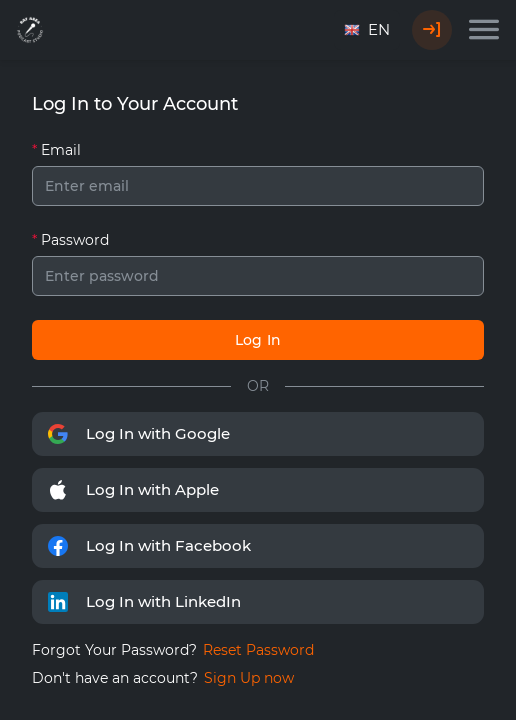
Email (61, 150)
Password (75, 240)
